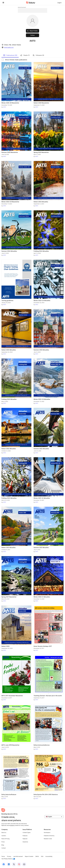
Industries (25, 842)
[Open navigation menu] (3, 3)
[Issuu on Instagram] (19, 864)
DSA (42, 856)
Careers (4, 836)
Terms (3, 856)
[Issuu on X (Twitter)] (14, 864)
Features (25, 836)
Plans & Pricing (5, 839)
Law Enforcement (18, 856)
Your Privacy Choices (8, 859)
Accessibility (49, 856)
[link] (59, 3)
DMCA (37, 856)
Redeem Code (48, 839)
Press (3, 842)
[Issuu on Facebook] (4, 864)
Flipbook (25, 839)
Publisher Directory (49, 836)
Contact (4, 848)
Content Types (27, 833)
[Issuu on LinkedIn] (9, 864)
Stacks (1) (25, 55)
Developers (47, 833)
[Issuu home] (31, 3)
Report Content (29, 856)
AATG (5, 107)
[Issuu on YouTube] (24, 864)
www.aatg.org (9, 47)
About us (4, 833)
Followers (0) (38, 55)
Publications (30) (10, 55)
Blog (3, 845)
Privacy (9, 856)
